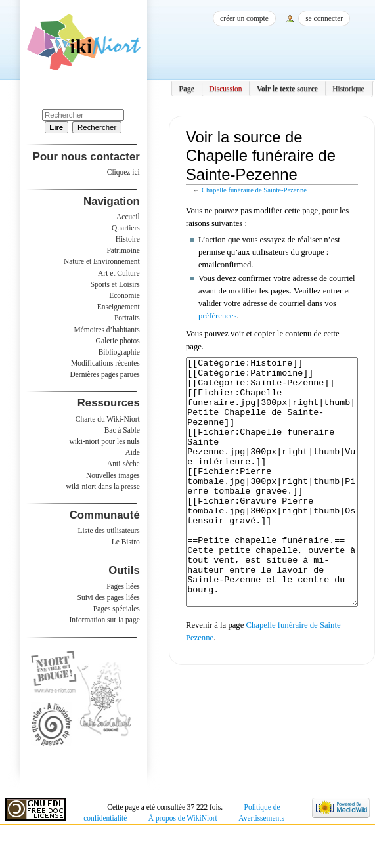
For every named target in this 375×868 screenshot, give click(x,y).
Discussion (225, 89)
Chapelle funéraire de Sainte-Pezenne (254, 190)
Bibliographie (119, 352)
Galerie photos (118, 341)
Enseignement (119, 307)
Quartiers (126, 228)
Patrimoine (123, 250)
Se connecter (324, 18)
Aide (132, 452)
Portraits (127, 318)
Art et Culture (119, 273)
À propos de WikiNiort (183, 818)
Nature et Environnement (102, 261)
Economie (124, 295)
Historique (348, 89)
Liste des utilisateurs (109, 531)
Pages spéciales (117, 609)
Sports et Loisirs (115, 284)
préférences (217, 316)
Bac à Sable (122, 430)
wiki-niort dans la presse (102, 487)
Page (187, 89)
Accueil (128, 217)
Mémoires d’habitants (107, 330)
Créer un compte (244, 18)
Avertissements (261, 818)
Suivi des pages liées (109, 597)
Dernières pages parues (105, 374)
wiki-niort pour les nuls (105, 441)
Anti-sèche (123, 464)
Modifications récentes (105, 363)
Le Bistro (126, 542)
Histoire (128, 239)
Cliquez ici (123, 172)
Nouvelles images (113, 475)
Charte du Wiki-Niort (108, 419)
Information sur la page (105, 620)
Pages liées (123, 586)
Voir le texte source (287, 89)
